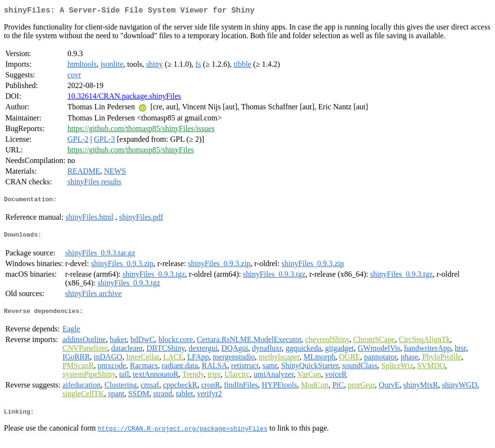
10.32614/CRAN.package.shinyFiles (124, 98)
